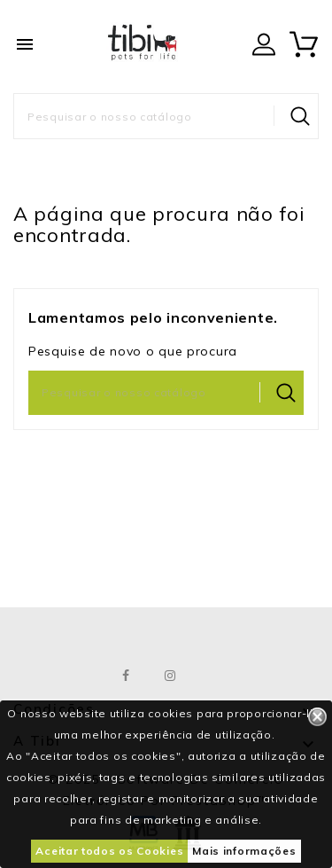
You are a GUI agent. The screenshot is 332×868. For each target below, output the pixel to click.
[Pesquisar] (166, 116)
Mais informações (244, 851)
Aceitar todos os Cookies (109, 851)
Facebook (126, 676)
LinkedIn (215, 676)
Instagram (170, 676)
